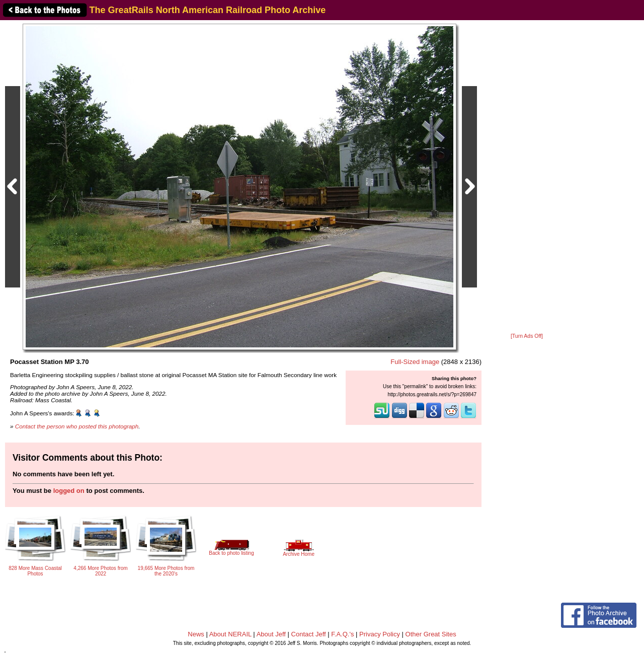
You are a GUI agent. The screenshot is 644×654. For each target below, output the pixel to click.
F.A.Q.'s (342, 634)
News (196, 634)
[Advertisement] (527, 177)
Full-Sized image (415, 362)
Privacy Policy (380, 634)
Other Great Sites (431, 634)
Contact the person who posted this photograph (77, 426)
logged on (69, 491)
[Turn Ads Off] (527, 336)
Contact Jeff (309, 634)
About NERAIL (230, 634)
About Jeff (271, 634)
